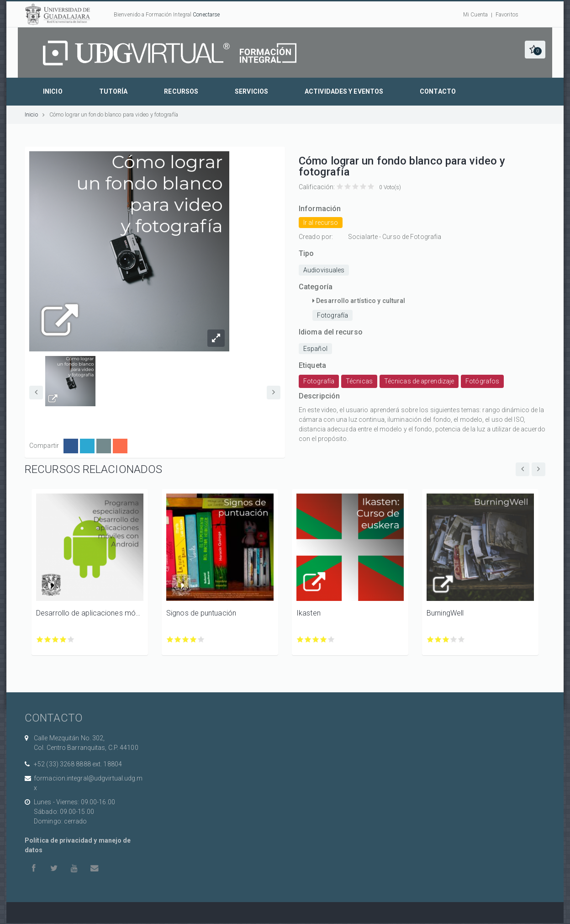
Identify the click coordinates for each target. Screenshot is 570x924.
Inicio (53, 91)
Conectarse (206, 15)
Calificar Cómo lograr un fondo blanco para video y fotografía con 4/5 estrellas (363, 187)
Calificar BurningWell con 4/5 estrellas (454, 640)
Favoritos (507, 15)
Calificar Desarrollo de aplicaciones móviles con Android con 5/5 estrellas (71, 640)
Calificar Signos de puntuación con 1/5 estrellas (170, 640)
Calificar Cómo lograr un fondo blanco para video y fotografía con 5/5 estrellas (371, 187)
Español (315, 349)
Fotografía (332, 315)
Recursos (181, 91)
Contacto (438, 91)
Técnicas (359, 381)
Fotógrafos (482, 381)
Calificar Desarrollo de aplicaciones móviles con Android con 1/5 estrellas (40, 640)
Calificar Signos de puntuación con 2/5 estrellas (178, 640)
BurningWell (445, 613)
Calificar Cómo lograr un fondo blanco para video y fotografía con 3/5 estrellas (356, 187)
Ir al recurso (321, 223)
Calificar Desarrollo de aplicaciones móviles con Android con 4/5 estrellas (63, 640)
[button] (535, 50)
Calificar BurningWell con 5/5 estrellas (462, 640)
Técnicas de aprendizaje (419, 381)
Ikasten (309, 613)
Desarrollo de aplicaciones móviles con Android (90, 613)
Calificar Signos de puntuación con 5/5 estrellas (201, 640)
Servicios (251, 91)
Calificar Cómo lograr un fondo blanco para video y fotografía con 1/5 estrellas (340, 187)
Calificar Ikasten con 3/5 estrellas (316, 640)
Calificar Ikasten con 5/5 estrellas (331, 640)
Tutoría (113, 91)
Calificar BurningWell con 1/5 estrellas (430, 640)
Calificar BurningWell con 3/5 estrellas (446, 640)
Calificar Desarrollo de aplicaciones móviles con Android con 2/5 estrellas (48, 640)
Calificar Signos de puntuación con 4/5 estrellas (193, 640)
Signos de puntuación (201, 613)
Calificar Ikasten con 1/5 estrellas (300, 640)
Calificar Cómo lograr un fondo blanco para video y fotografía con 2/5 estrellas (348, 187)
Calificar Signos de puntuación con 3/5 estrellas (186, 640)
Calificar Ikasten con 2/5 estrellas (308, 640)
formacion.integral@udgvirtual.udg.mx (88, 783)
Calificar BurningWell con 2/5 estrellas (438, 640)
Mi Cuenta (475, 15)
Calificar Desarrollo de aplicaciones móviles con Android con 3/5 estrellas (55, 640)
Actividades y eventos (344, 91)
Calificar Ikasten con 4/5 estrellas (324, 640)
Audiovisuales (324, 270)
